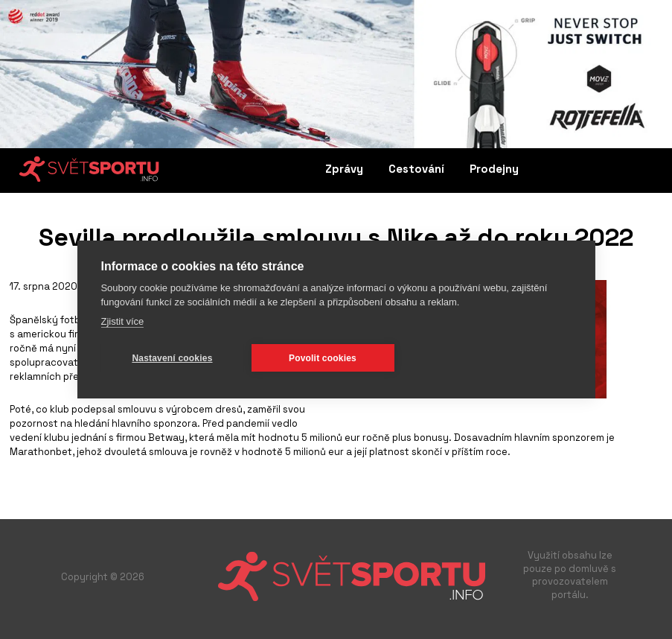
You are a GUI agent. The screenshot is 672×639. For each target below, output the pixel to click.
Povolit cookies (323, 358)
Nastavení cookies (172, 358)
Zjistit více (122, 321)
